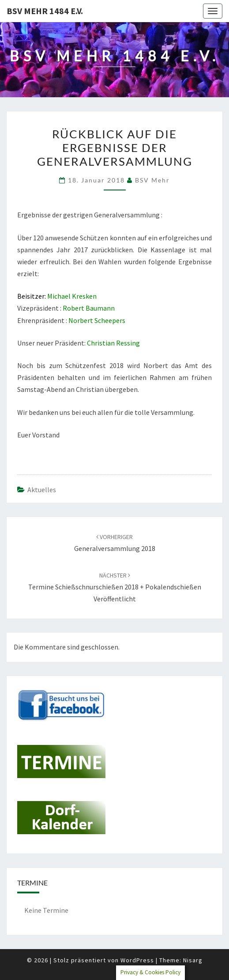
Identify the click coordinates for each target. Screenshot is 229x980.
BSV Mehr (152, 180)
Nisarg (193, 960)
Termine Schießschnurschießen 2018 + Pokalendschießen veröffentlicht (115, 587)
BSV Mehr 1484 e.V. (45, 11)
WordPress (137, 960)
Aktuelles (42, 490)
